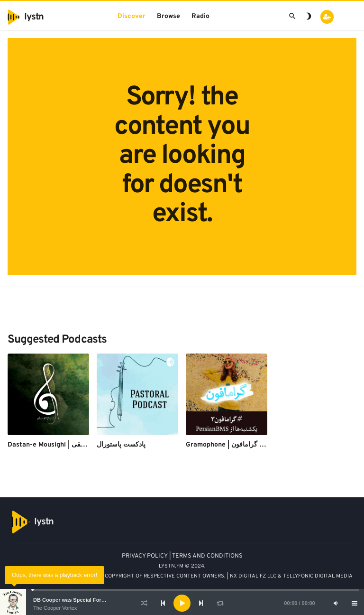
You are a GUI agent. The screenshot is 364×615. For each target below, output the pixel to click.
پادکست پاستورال (121, 445)
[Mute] (336, 603)
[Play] (182, 603)
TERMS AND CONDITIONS (207, 556)
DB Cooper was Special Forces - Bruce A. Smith (92, 600)
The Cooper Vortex (55, 608)
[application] (182, 603)
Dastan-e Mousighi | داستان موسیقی (62, 445)
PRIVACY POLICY (145, 556)
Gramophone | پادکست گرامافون (234, 445)
